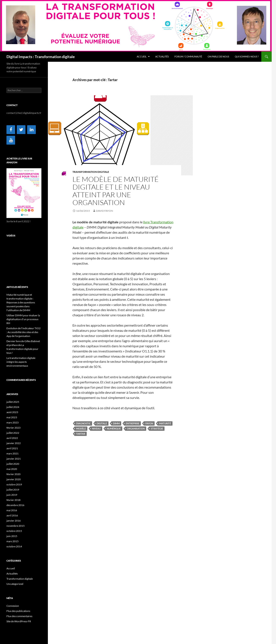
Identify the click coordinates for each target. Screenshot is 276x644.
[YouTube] (11, 140)
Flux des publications (18, 611)
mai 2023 (12, 417)
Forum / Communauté (188, 56)
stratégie (157, 429)
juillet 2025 (13, 402)
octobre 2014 (14, 546)
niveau (96, 429)
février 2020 (13, 474)
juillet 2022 (13, 433)
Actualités (162, 56)
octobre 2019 (14, 484)
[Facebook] (11, 130)
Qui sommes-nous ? (247, 56)
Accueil (142, 56)
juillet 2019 (13, 490)
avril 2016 (12, 515)
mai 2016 (12, 510)
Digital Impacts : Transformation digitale (41, 57)
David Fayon (104, 211)
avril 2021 (12, 448)
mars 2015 (13, 541)
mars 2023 (13, 422)
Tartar (81, 434)
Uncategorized (15, 584)
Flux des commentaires (19, 616)
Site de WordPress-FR (19, 621)
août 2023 (12, 412)
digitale (102, 423)
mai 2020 (12, 469)
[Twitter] (21, 130)
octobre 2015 (14, 531)
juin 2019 (12, 495)
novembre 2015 (16, 526)
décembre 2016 (15, 505)
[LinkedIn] (31, 130)
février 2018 (13, 500)
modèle (81, 429)
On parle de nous (218, 56)
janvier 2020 (14, 479)
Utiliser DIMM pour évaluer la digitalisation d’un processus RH (23, 319)
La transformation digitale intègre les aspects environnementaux (21, 362)
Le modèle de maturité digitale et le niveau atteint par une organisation (116, 191)
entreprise (133, 423)
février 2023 (13, 428)
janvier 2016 (14, 521)
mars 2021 (13, 453)
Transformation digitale (91, 172)
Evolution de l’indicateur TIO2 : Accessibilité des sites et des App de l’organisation (24, 332)
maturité (165, 423)
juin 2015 (12, 536)
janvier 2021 (14, 459)
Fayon (149, 423)
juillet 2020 (13, 464)
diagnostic (83, 423)
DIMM (116, 423)
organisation (136, 429)
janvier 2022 (14, 443)
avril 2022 (12, 438)
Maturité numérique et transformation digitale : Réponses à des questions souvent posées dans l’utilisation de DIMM (21, 302)
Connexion (13, 606)
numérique (114, 429)
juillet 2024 (13, 407)
